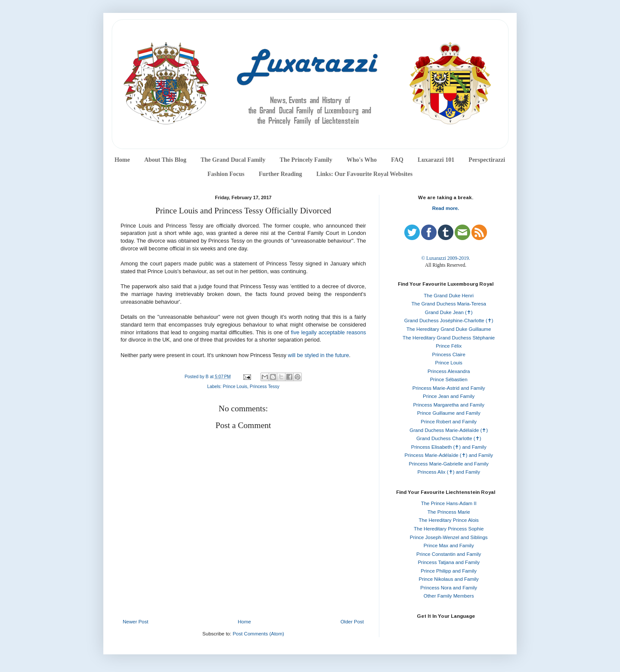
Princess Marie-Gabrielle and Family (449, 464)
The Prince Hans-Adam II (449, 503)
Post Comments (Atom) (258, 634)
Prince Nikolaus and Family (449, 579)
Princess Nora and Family (449, 588)
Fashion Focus (226, 174)
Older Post (352, 622)
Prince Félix (449, 346)
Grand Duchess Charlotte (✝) (449, 438)
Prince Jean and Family (449, 396)
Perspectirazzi (487, 160)
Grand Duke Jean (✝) (449, 312)
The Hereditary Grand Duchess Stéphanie (449, 338)
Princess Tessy (265, 387)
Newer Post (135, 622)
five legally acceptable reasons (329, 333)
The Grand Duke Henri (449, 296)
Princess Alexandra (449, 371)
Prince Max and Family (449, 546)
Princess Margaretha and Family (449, 405)
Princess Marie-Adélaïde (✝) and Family (449, 455)
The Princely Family (306, 160)
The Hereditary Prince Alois (449, 520)
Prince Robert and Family (449, 422)
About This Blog (165, 160)
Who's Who (362, 160)
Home (122, 160)
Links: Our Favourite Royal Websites (365, 174)
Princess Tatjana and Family (449, 562)
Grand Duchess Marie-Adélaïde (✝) (449, 430)
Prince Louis (235, 387)
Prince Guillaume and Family (449, 413)
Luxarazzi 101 (436, 160)
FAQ (397, 160)
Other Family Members (449, 596)
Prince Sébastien (449, 379)
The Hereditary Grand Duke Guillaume (449, 329)
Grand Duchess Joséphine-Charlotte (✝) (449, 321)
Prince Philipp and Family (449, 571)
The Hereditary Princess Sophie (449, 529)
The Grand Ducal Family (233, 160)
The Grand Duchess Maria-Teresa (449, 304)
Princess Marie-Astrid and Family (449, 388)
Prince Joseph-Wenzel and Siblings (449, 537)
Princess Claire (449, 354)
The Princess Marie (449, 512)
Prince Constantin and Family (449, 554)
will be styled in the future (319, 355)
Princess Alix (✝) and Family (448, 472)
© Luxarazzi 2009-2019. (445, 258)
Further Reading (280, 174)
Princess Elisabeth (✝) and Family (449, 447)
